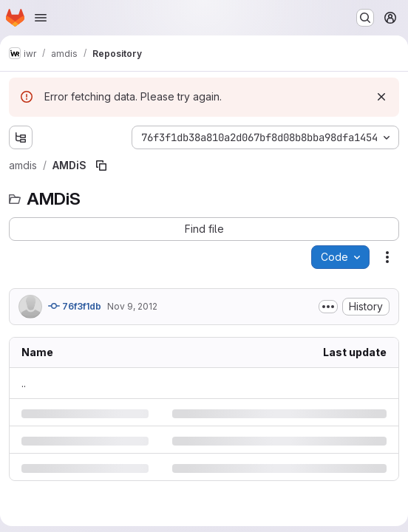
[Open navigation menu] (41, 18)
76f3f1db (75, 306)
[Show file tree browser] (21, 137)
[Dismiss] (381, 97)
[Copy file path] (101, 166)
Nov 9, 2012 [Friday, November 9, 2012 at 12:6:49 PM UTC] (132, 306)
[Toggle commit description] (328, 307)
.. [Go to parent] (24, 383)
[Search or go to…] (365, 18)
